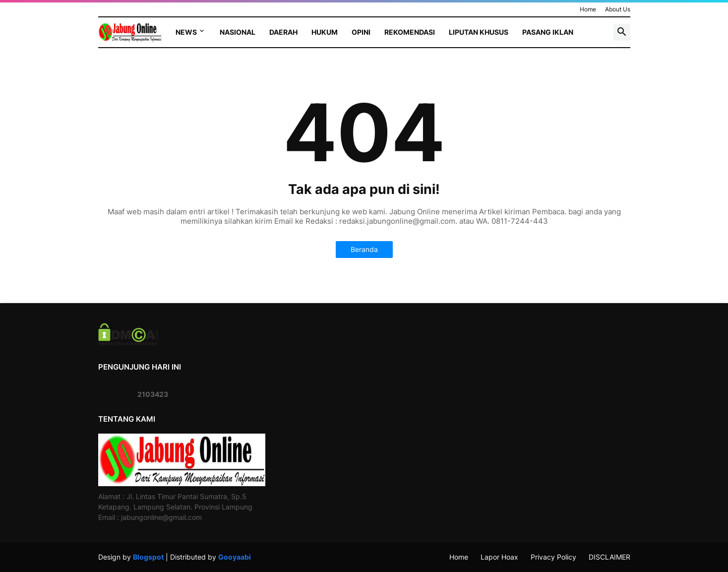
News (186, 32)
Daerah (283, 32)
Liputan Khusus (479, 32)
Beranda (364, 249)
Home (588, 9)
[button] (622, 32)
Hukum (325, 32)
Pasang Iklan (548, 32)
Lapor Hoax (499, 557)
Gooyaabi (235, 557)
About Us (618, 9)
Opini (361, 32)
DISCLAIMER (609, 557)
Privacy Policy (553, 557)
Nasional (238, 32)
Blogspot (148, 557)
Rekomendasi (410, 32)
